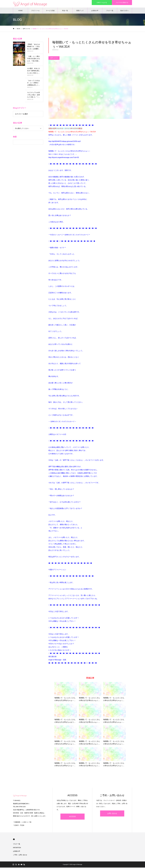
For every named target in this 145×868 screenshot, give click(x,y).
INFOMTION (17, 848)
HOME (20, 11)
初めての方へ (125, 11)
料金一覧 (65, 11)
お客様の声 (95, 11)
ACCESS (72, 817)
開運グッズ (80, 11)
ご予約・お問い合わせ (20, 855)
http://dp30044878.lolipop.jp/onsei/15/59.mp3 (64, 142)
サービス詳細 (50, 11)
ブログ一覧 (110, 11)
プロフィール (35, 11)
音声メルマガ (54, 58)
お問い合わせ (112, 814)
